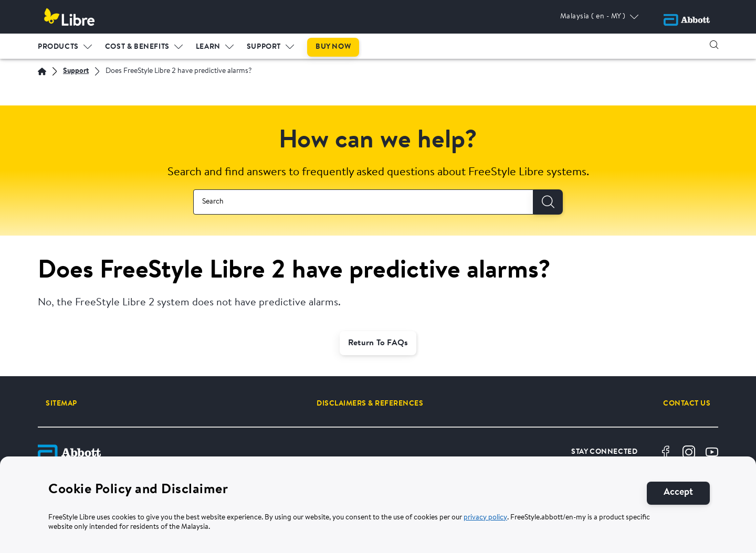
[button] (714, 45)
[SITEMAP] (61, 403)
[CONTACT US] (687, 403)
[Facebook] (666, 452)
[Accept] (678, 493)
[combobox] (363, 202)
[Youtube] (712, 452)
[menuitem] (65, 45)
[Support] (76, 72)
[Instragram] (689, 452)
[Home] (42, 71)
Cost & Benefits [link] (137, 47)
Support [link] (264, 47)
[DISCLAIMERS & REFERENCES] (370, 403)
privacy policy (485, 518)
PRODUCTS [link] (58, 47)
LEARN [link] (208, 47)
